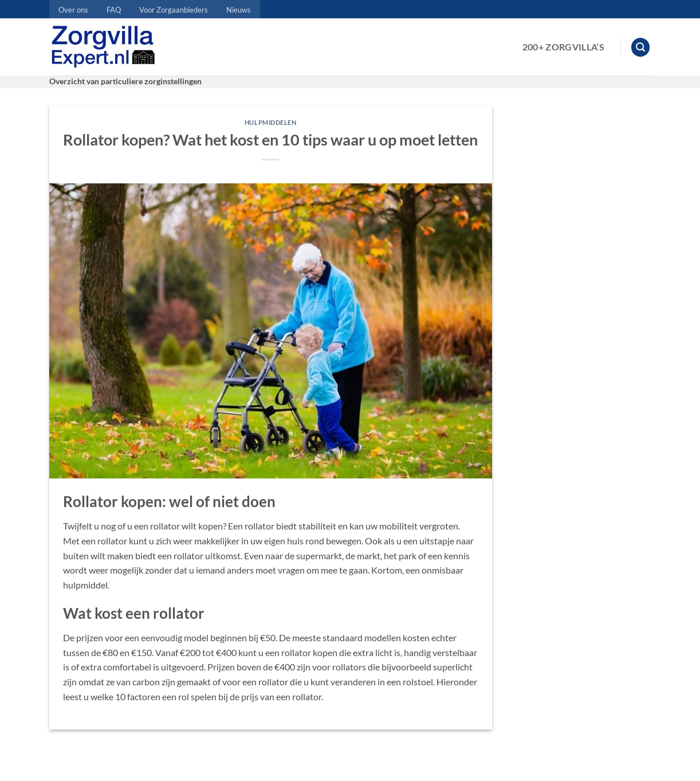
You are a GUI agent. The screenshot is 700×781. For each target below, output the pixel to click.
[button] (640, 47)
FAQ (114, 10)
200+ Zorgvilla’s (563, 47)
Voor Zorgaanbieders (174, 10)
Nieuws (239, 10)
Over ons (73, 10)
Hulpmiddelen (271, 122)
